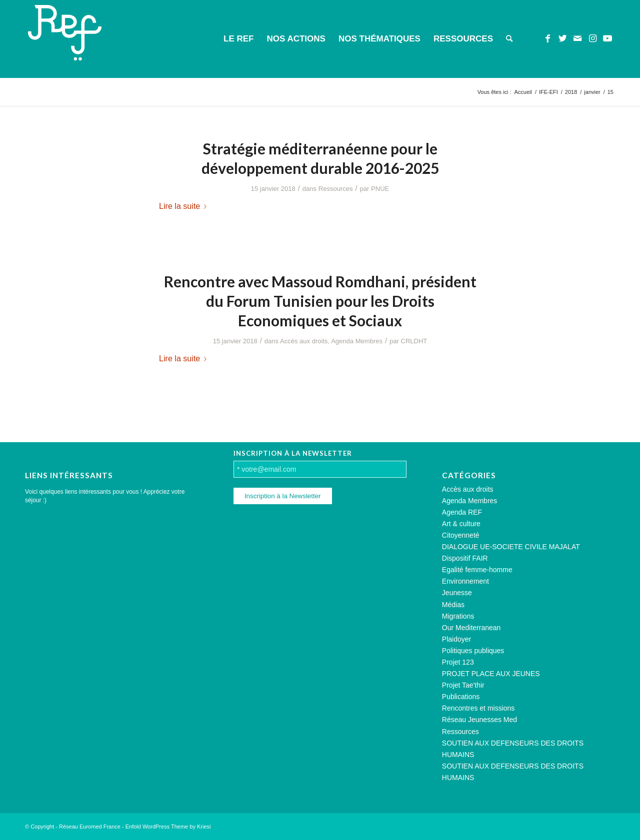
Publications (461, 697)
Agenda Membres (357, 341)
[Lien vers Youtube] (607, 38)
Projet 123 (458, 662)
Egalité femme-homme (477, 570)
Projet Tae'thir (463, 685)
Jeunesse (457, 593)
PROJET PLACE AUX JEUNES (491, 674)
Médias (453, 605)
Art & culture (461, 524)
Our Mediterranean (471, 628)
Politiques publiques (473, 651)
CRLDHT (414, 341)
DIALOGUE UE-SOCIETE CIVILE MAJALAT (511, 547)
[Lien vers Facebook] (547, 38)
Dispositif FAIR (465, 558)
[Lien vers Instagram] (592, 38)
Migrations (458, 616)
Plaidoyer (456, 639)
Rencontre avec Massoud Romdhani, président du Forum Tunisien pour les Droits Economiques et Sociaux (320, 301)
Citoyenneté (461, 535)
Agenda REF (462, 512)
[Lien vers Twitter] (562, 38)
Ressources (336, 189)
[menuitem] (238, 39)
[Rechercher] (509, 39)
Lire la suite (185, 206)
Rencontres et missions (478, 708)
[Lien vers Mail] (577, 38)
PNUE (380, 189)
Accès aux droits (304, 341)
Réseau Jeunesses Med (479, 720)
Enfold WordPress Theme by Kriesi (168, 827)
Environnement (465, 581)
